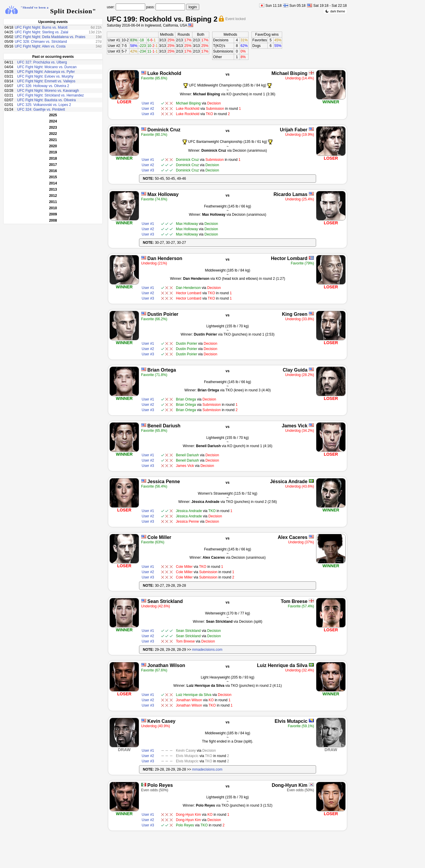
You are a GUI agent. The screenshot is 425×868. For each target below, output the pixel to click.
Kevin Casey (161, 721)
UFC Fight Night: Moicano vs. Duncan (47, 67)
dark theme (335, 11)
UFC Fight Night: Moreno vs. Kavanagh (48, 91)
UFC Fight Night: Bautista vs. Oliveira (46, 100)
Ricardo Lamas (291, 194)
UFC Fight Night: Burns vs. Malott (41, 27)
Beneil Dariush (164, 426)
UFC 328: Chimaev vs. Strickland (41, 42)
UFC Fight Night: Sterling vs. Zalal (41, 32)
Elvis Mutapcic (291, 721)
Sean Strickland (165, 601)
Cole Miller (159, 537)
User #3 (114, 51)
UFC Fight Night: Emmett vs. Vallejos (46, 81)
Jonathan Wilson (166, 665)
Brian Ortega (162, 370)
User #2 (114, 46)
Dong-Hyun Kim (290, 785)
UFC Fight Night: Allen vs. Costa (40, 46)
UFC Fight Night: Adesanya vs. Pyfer (46, 72)
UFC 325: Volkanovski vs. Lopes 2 (44, 105)
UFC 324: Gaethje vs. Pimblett (41, 109)
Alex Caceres (293, 537)
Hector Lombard (289, 258)
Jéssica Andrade (289, 482)
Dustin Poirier (163, 314)
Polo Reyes (160, 785)
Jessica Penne (164, 482)
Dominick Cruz (164, 130)
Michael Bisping (290, 73)
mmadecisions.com (207, 650)
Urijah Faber (294, 130)
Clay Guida (295, 370)
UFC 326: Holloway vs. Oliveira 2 (43, 86)
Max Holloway (163, 194)
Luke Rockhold (164, 73)
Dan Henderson (165, 258)
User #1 (114, 40)
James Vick (295, 426)
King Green (295, 314)
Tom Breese (294, 601)
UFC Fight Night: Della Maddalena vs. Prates (50, 37)
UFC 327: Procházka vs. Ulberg (42, 62)
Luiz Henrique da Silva (282, 665)
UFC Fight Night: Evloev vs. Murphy (45, 76)
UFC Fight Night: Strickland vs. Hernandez (50, 95)
